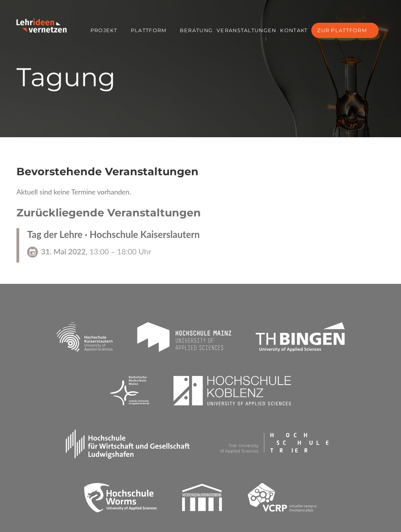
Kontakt (294, 30)
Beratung (196, 30)
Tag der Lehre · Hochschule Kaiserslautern (113, 234)
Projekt (104, 30)
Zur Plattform (342, 30)
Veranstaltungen (246, 30)
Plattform (149, 30)
